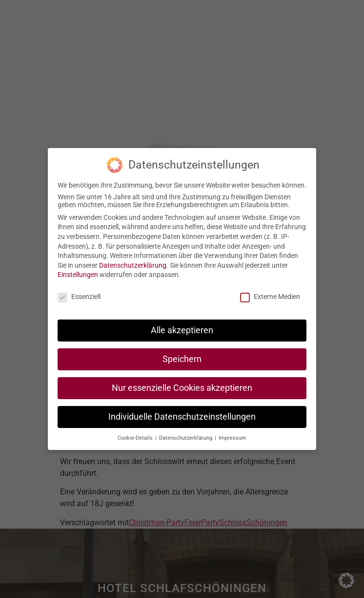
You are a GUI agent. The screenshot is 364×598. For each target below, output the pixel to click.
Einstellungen (78, 274)
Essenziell (79, 296)
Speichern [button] (182, 359)
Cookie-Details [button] (136, 438)
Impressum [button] (233, 438)
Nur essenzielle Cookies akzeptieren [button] (182, 387)
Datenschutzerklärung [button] (186, 438)
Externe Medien (270, 296)
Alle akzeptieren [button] (182, 330)
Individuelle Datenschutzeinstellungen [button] (182, 416)
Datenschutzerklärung (133, 265)
